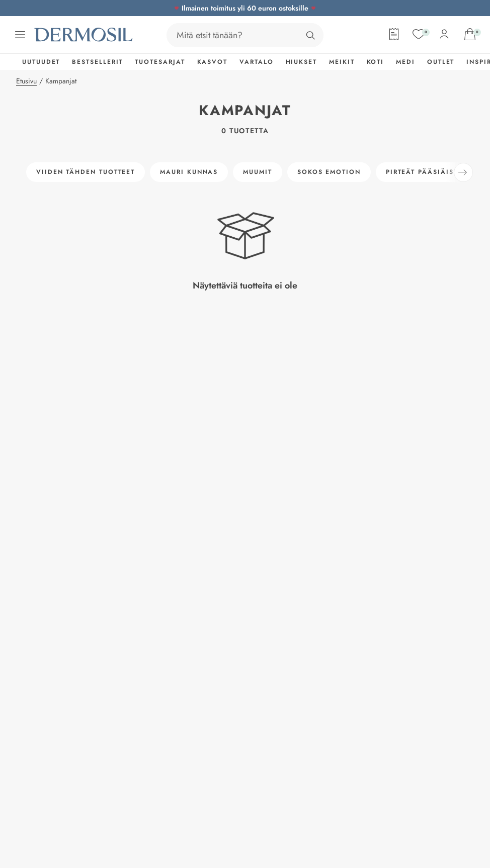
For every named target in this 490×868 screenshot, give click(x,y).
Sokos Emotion (329, 172)
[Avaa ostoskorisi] (470, 34)
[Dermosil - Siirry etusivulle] (85, 35)
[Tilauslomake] (394, 34)
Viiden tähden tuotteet (86, 172)
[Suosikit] (419, 34)
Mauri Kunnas (189, 172)
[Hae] (310, 35)
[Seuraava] (463, 172)
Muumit (258, 172)
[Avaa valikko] (20, 35)
